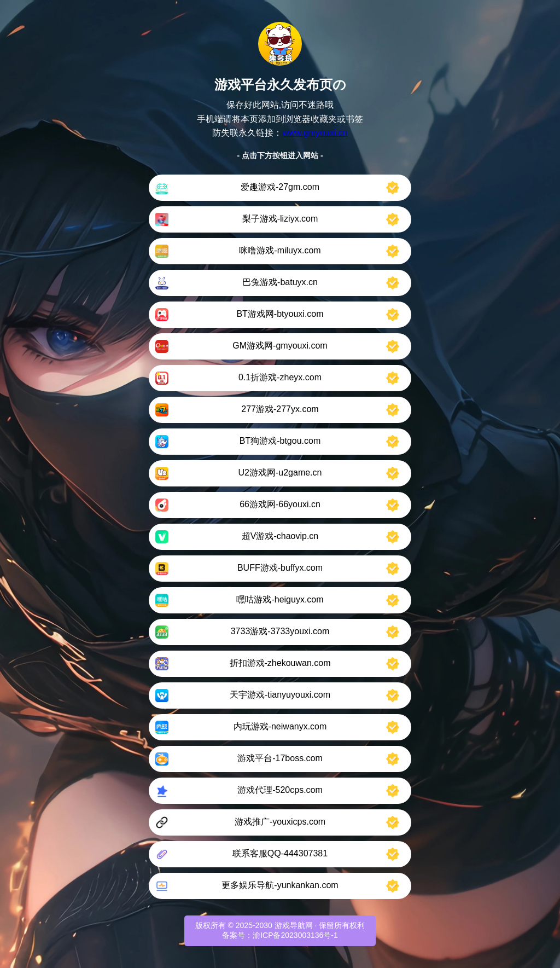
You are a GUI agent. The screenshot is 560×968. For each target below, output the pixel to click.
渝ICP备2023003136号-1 (295, 935)
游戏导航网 (294, 925)
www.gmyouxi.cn (315, 133)
